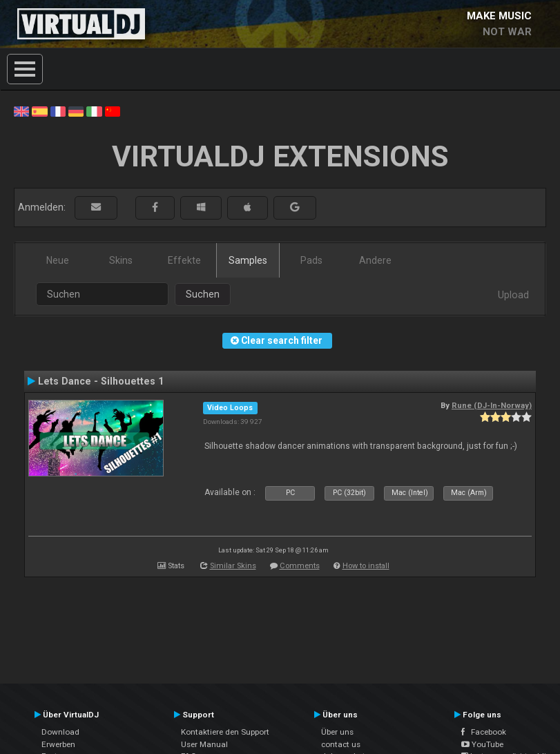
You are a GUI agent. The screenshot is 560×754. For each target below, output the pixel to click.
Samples (248, 260)
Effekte (184, 260)
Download (60, 732)
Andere (375, 260)
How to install (366, 566)
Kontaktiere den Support (225, 732)
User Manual (204, 744)
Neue (58, 260)
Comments (300, 566)
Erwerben (58, 744)
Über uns (337, 732)
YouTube (482, 744)
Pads (311, 260)
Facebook (484, 732)
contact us (341, 744)
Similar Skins (233, 566)
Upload (513, 295)
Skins (121, 260)
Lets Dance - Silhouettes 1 (101, 381)
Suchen (203, 294)
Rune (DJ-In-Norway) (492, 405)
